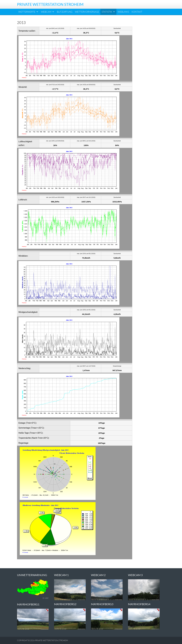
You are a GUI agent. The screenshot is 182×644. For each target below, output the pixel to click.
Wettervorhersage (87, 12)
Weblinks (123, 12)
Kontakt (137, 12)
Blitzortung (65, 12)
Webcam (48, 12)
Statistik (108, 12)
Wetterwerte (28, 12)
